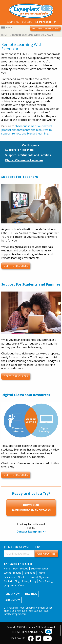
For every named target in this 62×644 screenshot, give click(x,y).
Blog (17, 581)
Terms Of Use (14, 585)
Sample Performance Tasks (45, 28)
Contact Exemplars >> (31, 532)
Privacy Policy (29, 581)
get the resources (16, 266)
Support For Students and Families (28, 155)
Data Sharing (46, 581)
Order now (12, 594)
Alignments (13, 600)
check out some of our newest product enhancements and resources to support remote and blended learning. (27, 130)
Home (4, 35)
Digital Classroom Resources (24, 160)
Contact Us (13, 22)
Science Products (40, 569)
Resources (9, 577)
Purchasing (30, 573)
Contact (8, 581)
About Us (22, 577)
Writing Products (12, 573)
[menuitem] (13, 22)
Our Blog (27, 22)
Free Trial (31, 594)
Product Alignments (40, 577)
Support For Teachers (19, 150)
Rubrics (42, 573)
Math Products (21, 569)
